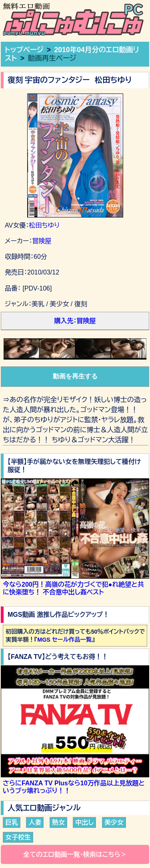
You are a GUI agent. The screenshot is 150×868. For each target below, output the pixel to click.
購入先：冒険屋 (75, 321)
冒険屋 (42, 241)
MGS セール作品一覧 (64, 640)
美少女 (114, 822)
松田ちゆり (44, 225)
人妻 (35, 822)
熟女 (58, 822)
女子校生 (18, 837)
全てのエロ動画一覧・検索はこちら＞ (75, 855)
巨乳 (12, 822)
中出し (84, 822)
